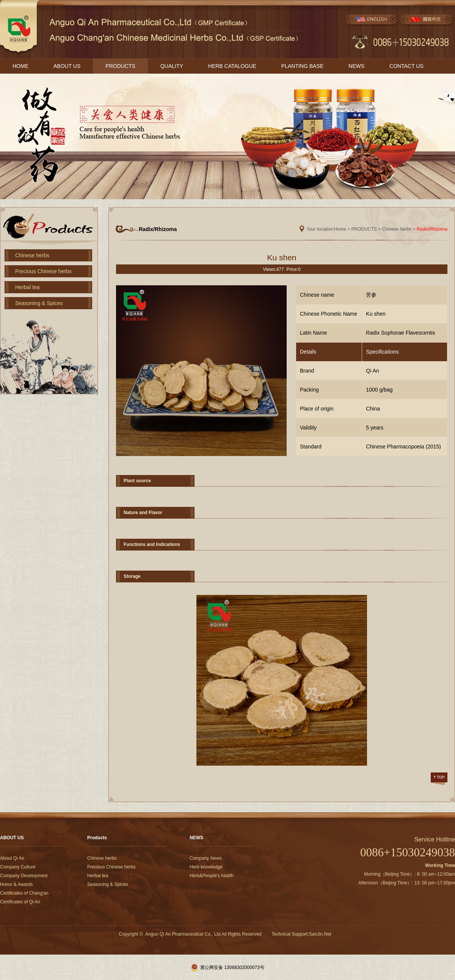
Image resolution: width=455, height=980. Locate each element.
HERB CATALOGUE (232, 66)
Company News (206, 858)
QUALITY (172, 66)
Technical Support (289, 934)
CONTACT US (406, 66)
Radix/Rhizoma (432, 229)
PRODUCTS (120, 66)
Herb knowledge (206, 867)
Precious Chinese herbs (43, 271)
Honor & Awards (16, 884)
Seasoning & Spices (39, 303)
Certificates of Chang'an (24, 893)
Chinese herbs (32, 255)
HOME (20, 66)
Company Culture (18, 867)
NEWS (356, 66)
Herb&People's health (212, 876)
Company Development (24, 876)
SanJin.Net (320, 934)
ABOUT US (67, 66)
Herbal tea (27, 287)
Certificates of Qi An (20, 902)
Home (340, 229)
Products (97, 838)
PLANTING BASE (302, 66)
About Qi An (12, 858)
